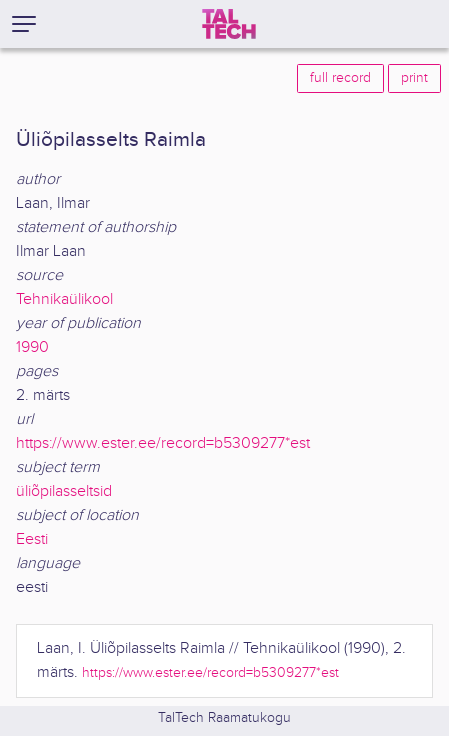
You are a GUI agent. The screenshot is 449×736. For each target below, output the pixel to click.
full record (340, 78)
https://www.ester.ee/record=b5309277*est (163, 443)
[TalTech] (229, 24)
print (414, 78)
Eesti (32, 539)
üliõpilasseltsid (64, 491)
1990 (32, 347)
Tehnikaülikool (64, 299)
